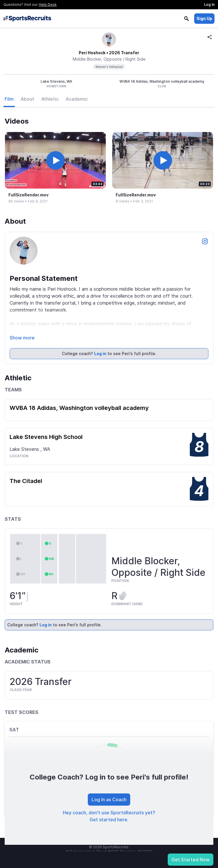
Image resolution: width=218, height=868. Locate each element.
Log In (209, 4)
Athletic (50, 99)
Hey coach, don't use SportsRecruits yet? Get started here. (109, 816)
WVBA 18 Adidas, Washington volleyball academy (79, 408)
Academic (77, 99)
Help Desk (48, 4)
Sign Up (204, 18)
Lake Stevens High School (46, 437)
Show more (22, 338)
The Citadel (26, 481)
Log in (100, 353)
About (27, 99)
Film (9, 99)
